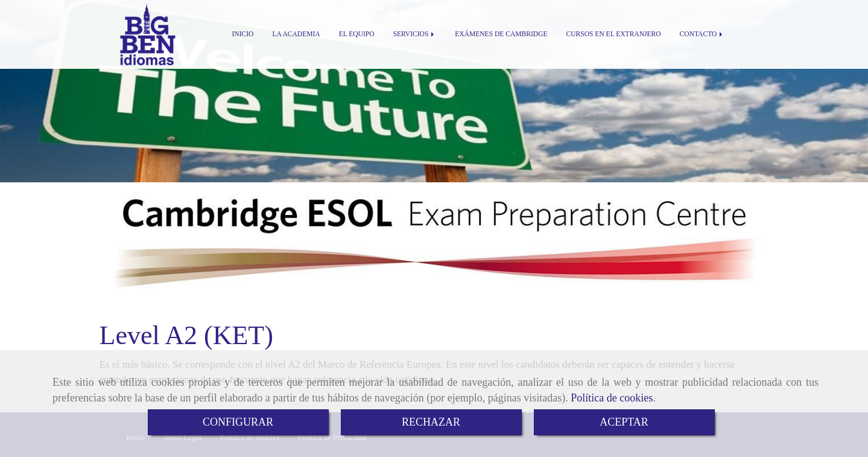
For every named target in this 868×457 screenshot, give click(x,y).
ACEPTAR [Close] (624, 422)
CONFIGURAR (238, 422)
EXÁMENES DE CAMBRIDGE (501, 34)
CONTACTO (702, 34)
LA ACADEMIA (296, 34)
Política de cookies (612, 398)
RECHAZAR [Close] (431, 422)
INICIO (243, 34)
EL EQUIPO (357, 34)
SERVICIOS (415, 34)
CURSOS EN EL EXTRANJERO (614, 34)
